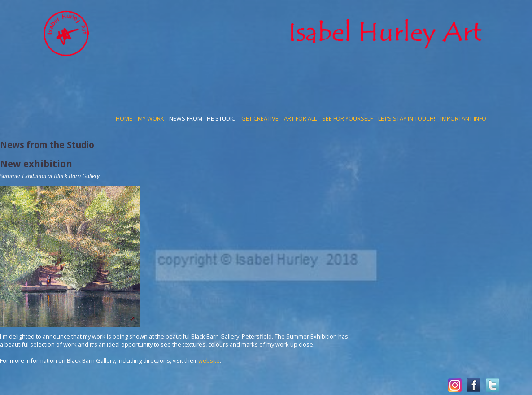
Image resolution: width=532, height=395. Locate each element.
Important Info (463, 118)
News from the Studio (203, 118)
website (209, 360)
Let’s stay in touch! (407, 118)
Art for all (300, 118)
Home (124, 118)
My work (151, 118)
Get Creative (260, 118)
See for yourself (347, 118)
